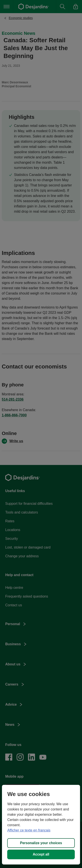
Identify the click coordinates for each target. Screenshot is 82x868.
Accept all (41, 854)
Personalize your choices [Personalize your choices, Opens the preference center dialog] (41, 843)
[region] (41, 825)
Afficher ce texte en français (29, 830)
